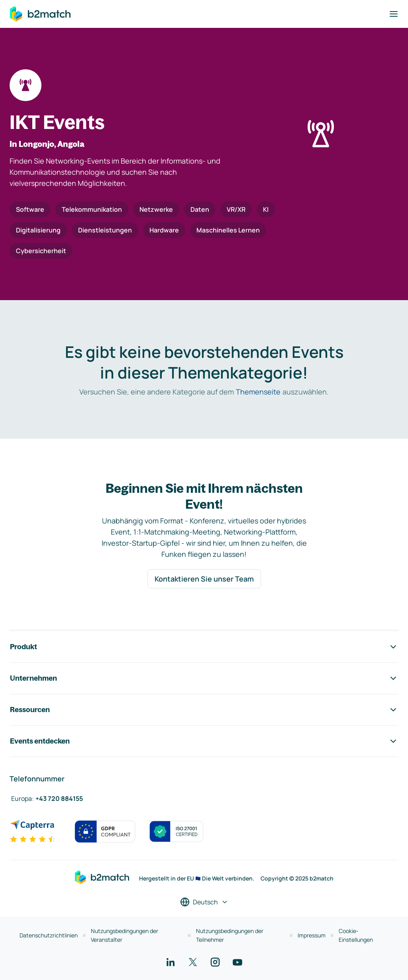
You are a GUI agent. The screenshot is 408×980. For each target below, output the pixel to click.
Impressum (312, 935)
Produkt (204, 647)
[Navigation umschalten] (394, 14)
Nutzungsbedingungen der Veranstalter (125, 935)
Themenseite (258, 392)
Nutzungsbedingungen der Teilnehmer (230, 935)
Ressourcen (204, 710)
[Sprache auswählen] (204, 902)
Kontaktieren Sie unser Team (204, 579)
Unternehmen (204, 678)
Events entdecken (204, 741)
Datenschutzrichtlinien (49, 935)
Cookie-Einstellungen (356, 935)
